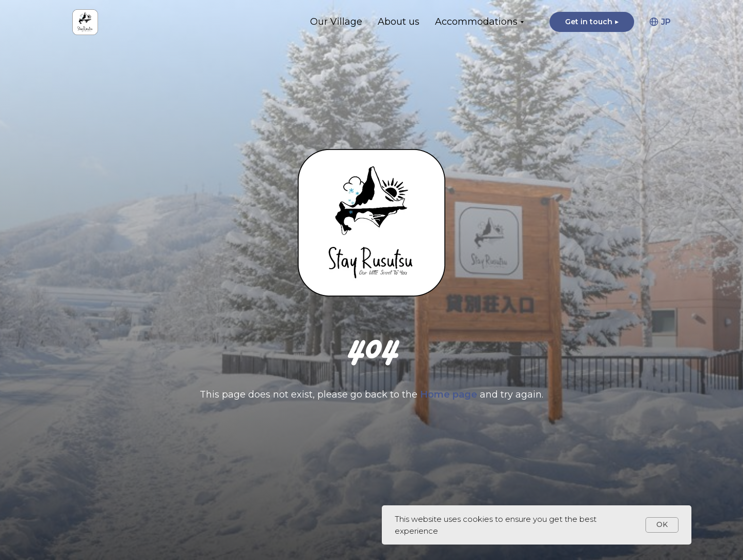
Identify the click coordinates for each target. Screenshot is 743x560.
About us (399, 22)
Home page (450, 394)
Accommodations (476, 22)
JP (660, 22)
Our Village (336, 22)
